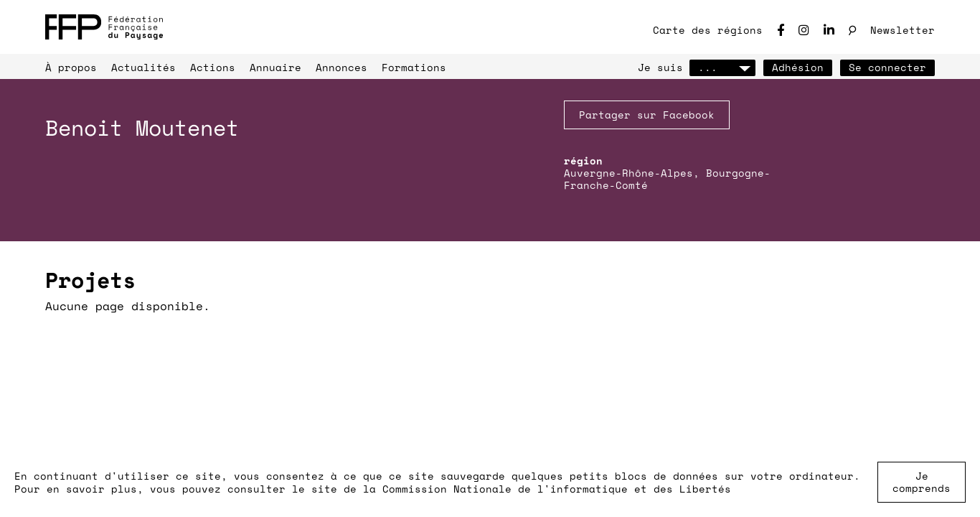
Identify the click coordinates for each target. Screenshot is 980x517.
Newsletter (903, 30)
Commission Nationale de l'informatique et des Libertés (557, 489)
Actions (213, 67)
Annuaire (275, 67)
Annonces (341, 67)
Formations (414, 67)
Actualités (143, 67)
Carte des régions (708, 30)
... (722, 67)
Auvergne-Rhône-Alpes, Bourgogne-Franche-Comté (667, 179)
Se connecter (887, 67)
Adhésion (798, 67)
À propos (71, 67)
